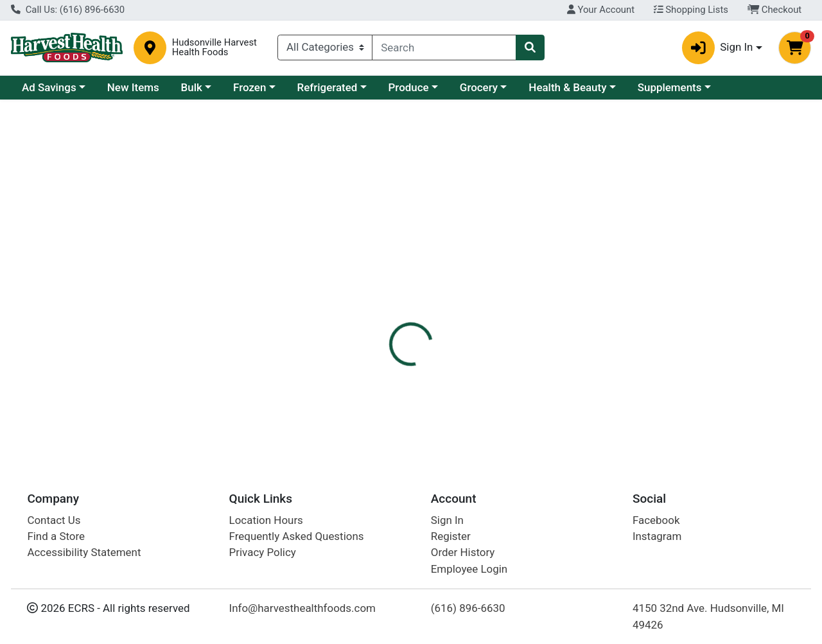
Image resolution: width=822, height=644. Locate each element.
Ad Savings (49, 87)
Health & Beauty (567, 87)
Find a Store (56, 536)
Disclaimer (439, 290)
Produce (409, 87)
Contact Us (54, 520)
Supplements (670, 87)
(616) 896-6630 (468, 608)
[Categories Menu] (325, 48)
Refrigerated (328, 87)
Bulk (192, 87)
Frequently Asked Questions (297, 536)
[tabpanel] (582, 376)
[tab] (378, 290)
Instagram (657, 536)
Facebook (656, 520)
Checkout (775, 10)
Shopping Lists (691, 10)
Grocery (479, 87)
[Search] (444, 48)
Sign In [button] (718, 48)
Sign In (447, 520)
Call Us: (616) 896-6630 (68, 10)
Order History (463, 552)
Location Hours (266, 520)
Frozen (249, 87)
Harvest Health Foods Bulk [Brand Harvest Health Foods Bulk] (537, 385)
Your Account (601, 10)
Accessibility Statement (84, 552)
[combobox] (444, 48)
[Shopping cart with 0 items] (795, 48)
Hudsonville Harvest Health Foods (214, 48)
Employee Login (469, 569)
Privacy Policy (263, 552)
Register (451, 536)
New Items (133, 87)
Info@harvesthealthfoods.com (302, 608)
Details (378, 290)
